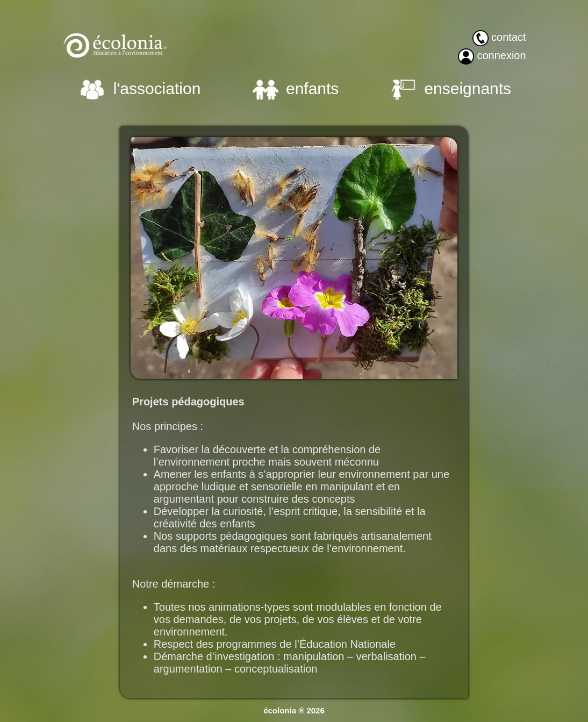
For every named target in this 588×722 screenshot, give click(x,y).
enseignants (468, 88)
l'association (157, 88)
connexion (501, 55)
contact (508, 37)
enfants (312, 88)
